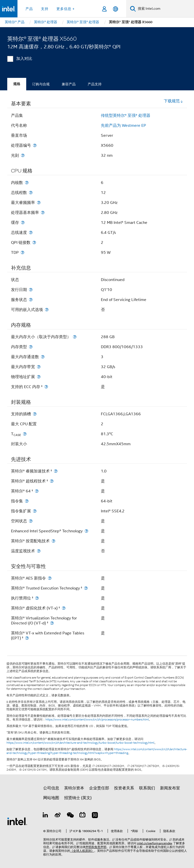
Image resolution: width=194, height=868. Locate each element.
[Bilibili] (82, 816)
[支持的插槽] (35, 414)
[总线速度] (31, 232)
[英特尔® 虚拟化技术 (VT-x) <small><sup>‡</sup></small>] (64, 608)
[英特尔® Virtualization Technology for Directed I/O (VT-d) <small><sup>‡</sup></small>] (52, 623)
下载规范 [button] (174, 101)
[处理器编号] (35, 145)
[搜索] (133, 9)
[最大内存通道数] (43, 357)
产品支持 (95, 84)
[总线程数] (31, 193)
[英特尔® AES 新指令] (50, 578)
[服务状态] (31, 300)
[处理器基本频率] (43, 213)
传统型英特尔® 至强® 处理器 (126, 116)
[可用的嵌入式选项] (47, 310)
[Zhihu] (95, 816)
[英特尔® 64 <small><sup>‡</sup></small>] (37, 491)
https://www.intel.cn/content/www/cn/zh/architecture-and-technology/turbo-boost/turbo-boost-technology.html (80, 743)
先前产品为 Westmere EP (123, 126)
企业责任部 (99, 788)
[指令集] (27, 501)
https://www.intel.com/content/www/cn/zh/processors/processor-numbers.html (97, 720)
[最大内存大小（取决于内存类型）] (75, 337)
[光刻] (23, 155)
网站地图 (51, 798)
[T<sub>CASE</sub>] (25, 434)
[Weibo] (58, 816)
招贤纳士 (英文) (78, 798)
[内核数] (27, 183)
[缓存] (23, 222)
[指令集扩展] (35, 511)
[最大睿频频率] (39, 203)
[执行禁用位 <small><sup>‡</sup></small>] (37, 598)
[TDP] (22, 252)
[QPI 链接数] (34, 242)
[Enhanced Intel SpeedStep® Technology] (86, 531)
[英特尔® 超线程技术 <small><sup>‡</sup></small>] (52, 481)
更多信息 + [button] (66, 9)
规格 (17, 84)
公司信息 (51, 788)
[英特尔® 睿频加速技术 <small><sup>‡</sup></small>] (56, 471)
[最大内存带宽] (39, 367)
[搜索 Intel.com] (165, 9)
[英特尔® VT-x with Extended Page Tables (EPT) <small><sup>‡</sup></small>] (27, 638)
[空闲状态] (31, 521)
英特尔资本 (74, 788)
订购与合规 (41, 84)
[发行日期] (31, 290)
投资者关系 (124, 788)
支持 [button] (45, 9)
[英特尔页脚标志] (17, 821)
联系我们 (147, 788)
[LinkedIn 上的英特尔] (45, 816)
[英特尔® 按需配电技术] (53, 541)
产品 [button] (29, 9)
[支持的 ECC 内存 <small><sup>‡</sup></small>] (46, 387)
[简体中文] (115, 9)
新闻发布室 (170, 788)
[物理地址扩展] (39, 377)
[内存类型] (31, 347)
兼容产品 (69, 84)
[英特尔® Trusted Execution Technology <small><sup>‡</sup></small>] (86, 588)
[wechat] (70, 816)
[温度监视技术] (39, 551)
